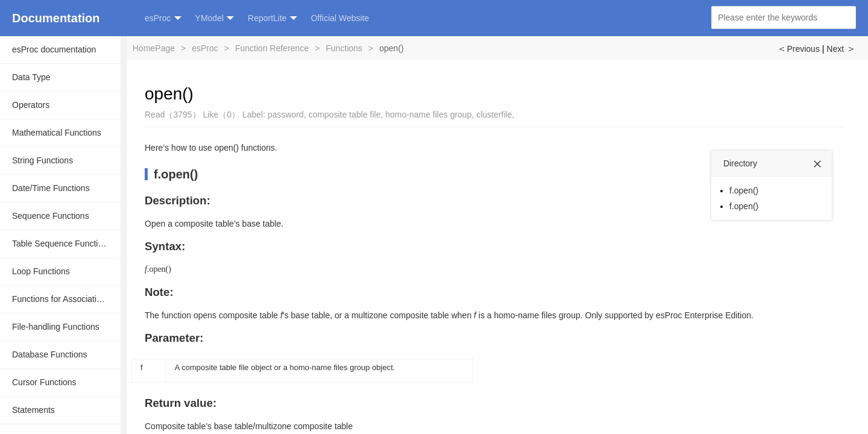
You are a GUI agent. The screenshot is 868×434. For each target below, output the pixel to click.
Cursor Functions (44, 382)
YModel (215, 18)
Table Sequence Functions (62, 244)
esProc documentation (54, 49)
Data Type (31, 77)
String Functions (42, 160)
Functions (344, 48)
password (286, 115)
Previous (798, 49)
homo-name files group (428, 115)
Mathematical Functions (57, 133)
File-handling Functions (56, 327)
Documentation (56, 18)
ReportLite (272, 18)
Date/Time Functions (51, 188)
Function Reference (272, 48)
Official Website (340, 18)
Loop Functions (41, 271)
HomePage (154, 48)
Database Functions (50, 354)
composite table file (345, 115)
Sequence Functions (51, 216)
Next (841, 49)
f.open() (176, 174)
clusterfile (494, 115)
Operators (31, 105)
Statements (33, 410)
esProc (163, 18)
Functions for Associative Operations (66, 299)
